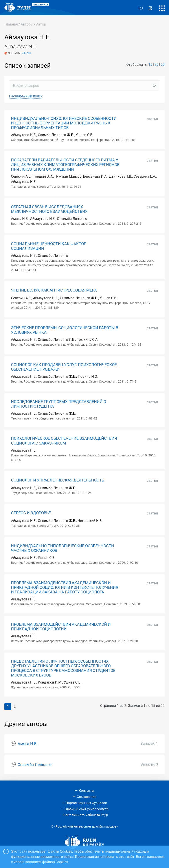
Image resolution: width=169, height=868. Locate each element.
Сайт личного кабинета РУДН (86, 815)
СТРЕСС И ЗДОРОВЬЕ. (31, 513)
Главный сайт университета (86, 809)
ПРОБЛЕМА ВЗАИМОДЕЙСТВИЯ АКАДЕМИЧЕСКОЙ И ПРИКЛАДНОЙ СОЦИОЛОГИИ (61, 627)
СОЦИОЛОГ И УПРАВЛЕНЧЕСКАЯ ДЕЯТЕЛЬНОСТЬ (58, 480)
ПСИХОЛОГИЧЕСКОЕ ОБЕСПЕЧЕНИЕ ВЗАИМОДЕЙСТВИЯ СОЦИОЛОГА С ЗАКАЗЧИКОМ (64, 441)
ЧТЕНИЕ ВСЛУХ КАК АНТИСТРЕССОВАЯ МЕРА (54, 290)
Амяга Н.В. (28, 744)
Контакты (86, 791)
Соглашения (86, 797)
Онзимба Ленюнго (35, 765)
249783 (26, 53)
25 (156, 65)
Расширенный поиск (26, 96)
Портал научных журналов (86, 803)
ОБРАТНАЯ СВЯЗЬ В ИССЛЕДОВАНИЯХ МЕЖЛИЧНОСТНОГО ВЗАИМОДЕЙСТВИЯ (49, 209)
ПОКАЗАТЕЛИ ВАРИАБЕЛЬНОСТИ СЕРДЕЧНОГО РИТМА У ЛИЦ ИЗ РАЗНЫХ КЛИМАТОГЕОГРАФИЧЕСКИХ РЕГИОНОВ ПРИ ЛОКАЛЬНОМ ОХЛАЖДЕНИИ (65, 165)
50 (163, 65)
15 (150, 65)
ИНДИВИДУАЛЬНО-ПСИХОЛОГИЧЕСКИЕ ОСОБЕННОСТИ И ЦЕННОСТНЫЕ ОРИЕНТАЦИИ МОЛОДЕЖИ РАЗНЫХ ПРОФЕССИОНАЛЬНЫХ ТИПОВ (64, 123)
